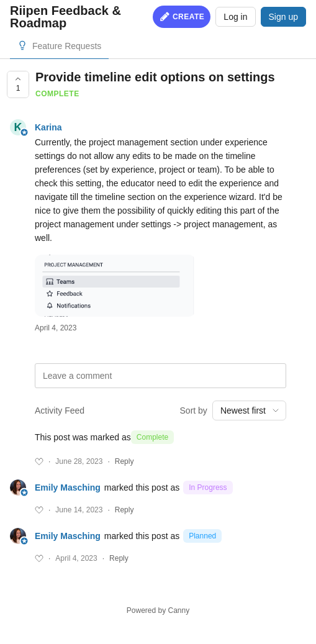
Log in (235, 17)
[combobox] (249, 410)
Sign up (283, 17)
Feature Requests (67, 46)
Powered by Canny (158, 610)
